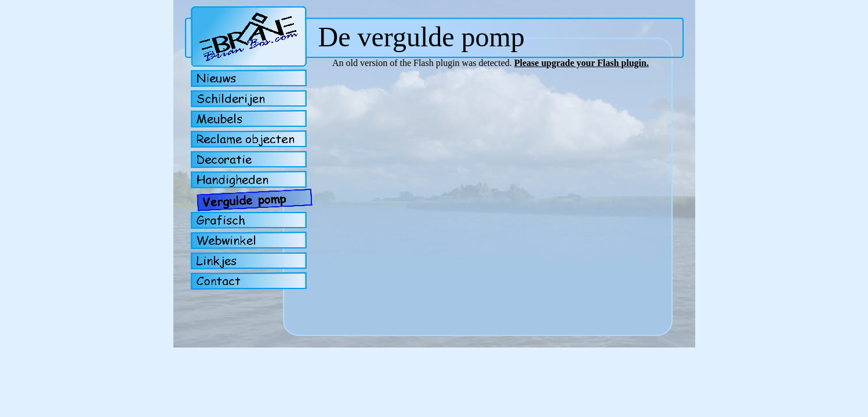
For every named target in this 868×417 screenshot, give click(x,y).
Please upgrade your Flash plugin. (582, 63)
